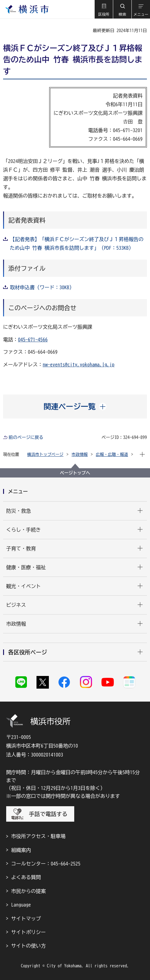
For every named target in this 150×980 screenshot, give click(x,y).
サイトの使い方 (28, 946)
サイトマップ (26, 919)
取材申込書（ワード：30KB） (42, 287)
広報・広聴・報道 (112, 455)
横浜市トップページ (45, 455)
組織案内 (21, 850)
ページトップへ (75, 473)
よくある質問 (26, 877)
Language (21, 905)
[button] (104, 9)
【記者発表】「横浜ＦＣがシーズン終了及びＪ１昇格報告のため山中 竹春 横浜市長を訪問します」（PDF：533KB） (77, 244)
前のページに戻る (26, 437)
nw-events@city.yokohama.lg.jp (79, 365)
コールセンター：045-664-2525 (46, 864)
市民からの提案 (28, 891)
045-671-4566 (33, 340)
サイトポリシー (28, 932)
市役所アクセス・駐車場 (38, 836)
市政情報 (80, 455)
